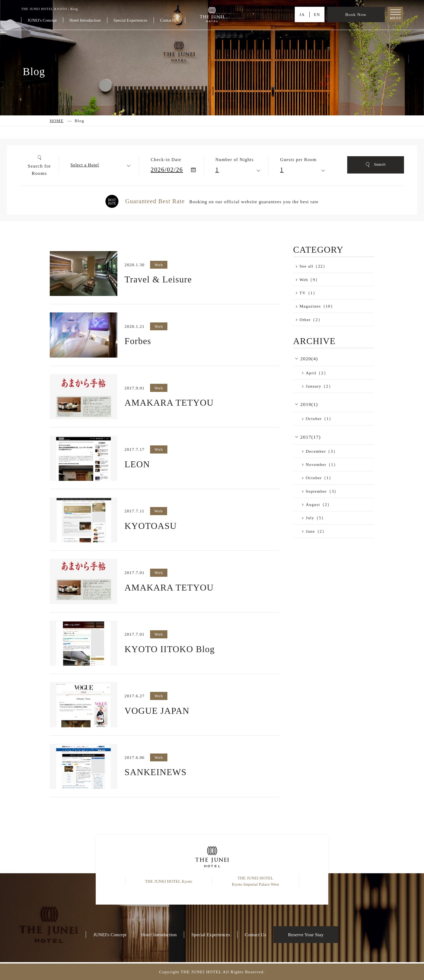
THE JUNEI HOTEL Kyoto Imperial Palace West (255, 881)
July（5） (316, 518)
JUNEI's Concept (42, 20)
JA (302, 14)
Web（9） (310, 280)
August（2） (319, 504)
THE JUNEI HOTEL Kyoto (169, 881)
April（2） (317, 373)
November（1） (322, 464)
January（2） (319, 386)
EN (317, 14)
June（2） (316, 531)
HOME (57, 121)
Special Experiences (130, 20)
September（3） (322, 491)
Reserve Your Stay (306, 935)
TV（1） (308, 293)
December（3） (322, 451)
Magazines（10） (317, 306)
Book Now (356, 14)
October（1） (320, 419)
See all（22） (313, 266)
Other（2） (311, 320)
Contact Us (170, 20)
